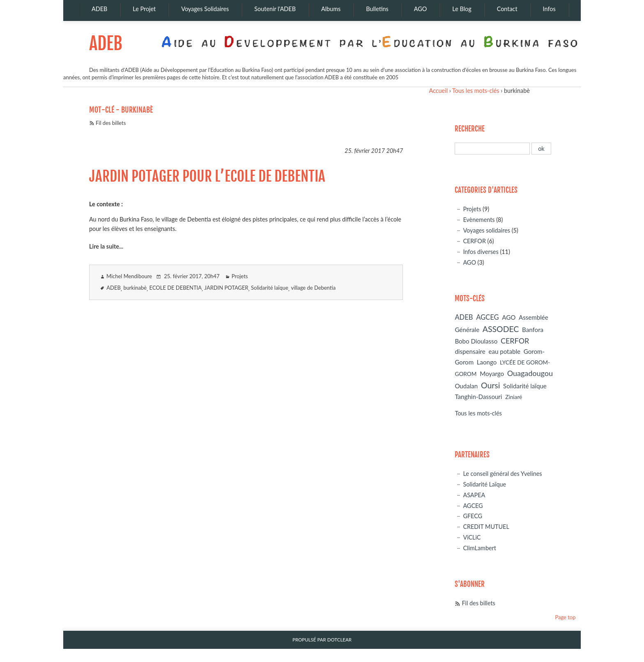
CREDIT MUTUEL (486, 527)
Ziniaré (514, 397)
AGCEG (487, 317)
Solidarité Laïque (484, 484)
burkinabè (135, 288)
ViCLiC (472, 537)
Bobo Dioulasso (476, 341)
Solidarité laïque (270, 288)
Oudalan (466, 386)
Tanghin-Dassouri (478, 397)
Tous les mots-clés (476, 91)
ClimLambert (480, 548)
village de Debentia (313, 288)
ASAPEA (474, 495)
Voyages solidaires (486, 230)
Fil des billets (111, 123)
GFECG (473, 516)
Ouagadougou (530, 373)
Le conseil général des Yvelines (502, 474)
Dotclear (339, 640)
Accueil (438, 91)
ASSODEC (501, 329)
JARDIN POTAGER (227, 288)
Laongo (487, 362)
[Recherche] (492, 149)
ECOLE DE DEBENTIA (176, 288)
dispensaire (470, 351)
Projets (240, 276)
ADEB (106, 43)
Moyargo (492, 374)
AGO (469, 262)
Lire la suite (104, 246)
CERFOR (474, 241)
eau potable (504, 351)
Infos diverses (481, 252)
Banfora (533, 330)
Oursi (490, 385)
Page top (565, 617)
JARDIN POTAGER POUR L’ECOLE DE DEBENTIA (207, 176)
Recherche (470, 129)
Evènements (479, 220)
